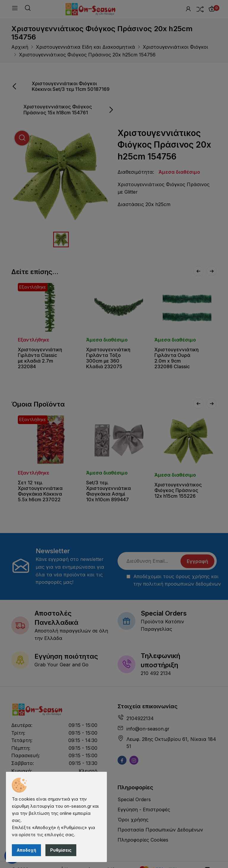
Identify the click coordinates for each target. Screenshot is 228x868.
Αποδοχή (26, 850)
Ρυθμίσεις (61, 850)
